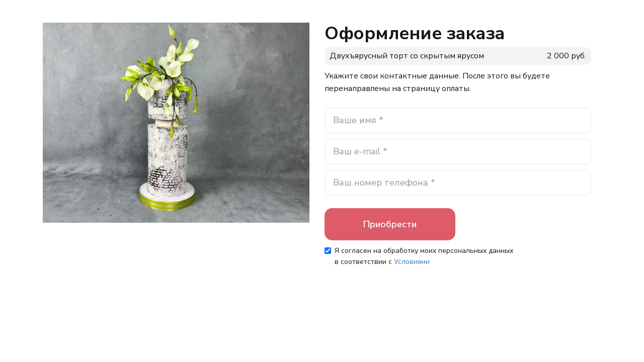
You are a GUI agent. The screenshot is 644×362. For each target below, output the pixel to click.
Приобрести (390, 224)
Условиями (412, 262)
